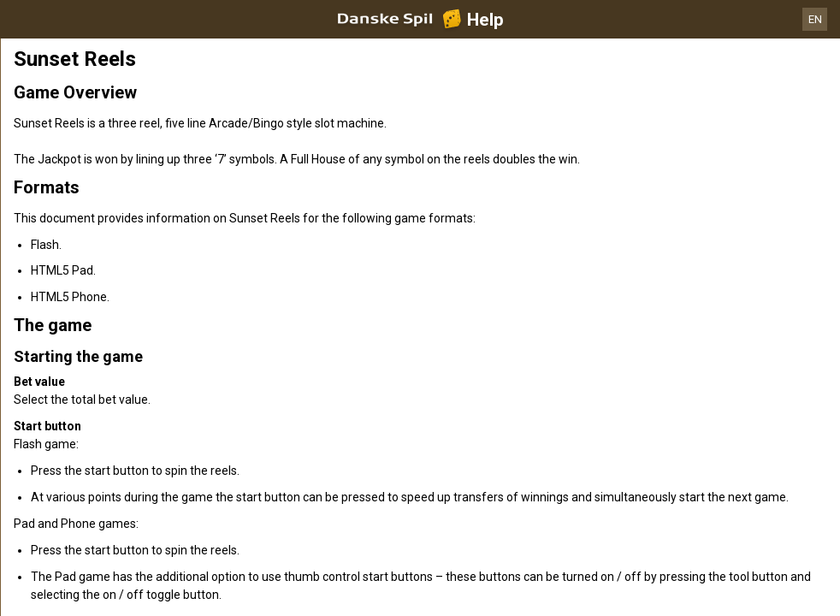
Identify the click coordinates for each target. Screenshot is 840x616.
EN (815, 19)
